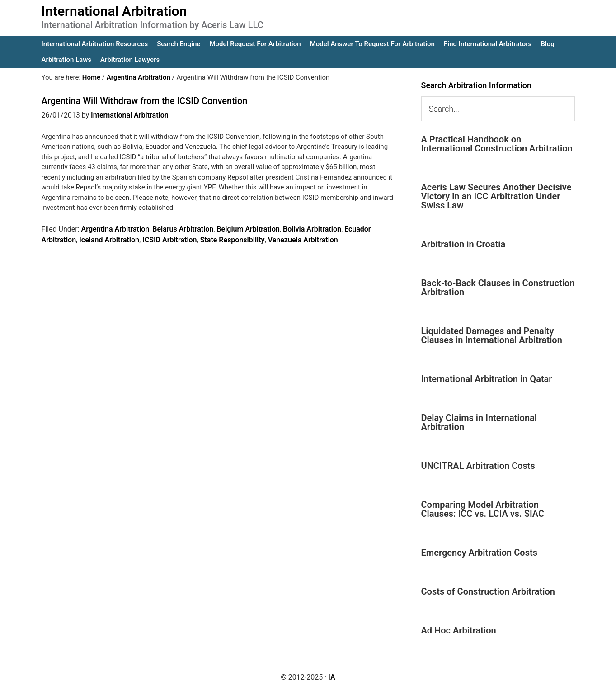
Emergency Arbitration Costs (479, 553)
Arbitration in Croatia (463, 244)
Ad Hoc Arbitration (459, 630)
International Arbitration (114, 11)
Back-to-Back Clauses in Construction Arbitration (498, 288)
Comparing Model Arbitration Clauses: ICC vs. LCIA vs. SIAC (483, 509)
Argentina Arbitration (115, 229)
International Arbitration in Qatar (487, 379)
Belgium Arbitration (248, 229)
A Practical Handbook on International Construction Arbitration (497, 144)
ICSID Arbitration (169, 240)
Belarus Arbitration (183, 229)
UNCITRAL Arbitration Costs (478, 466)
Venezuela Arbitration (303, 240)
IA (332, 677)
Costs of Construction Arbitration (488, 591)
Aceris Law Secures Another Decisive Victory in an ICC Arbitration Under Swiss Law (496, 196)
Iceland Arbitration (109, 240)
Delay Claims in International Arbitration (479, 422)
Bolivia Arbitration (312, 229)
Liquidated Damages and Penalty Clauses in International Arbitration (492, 336)
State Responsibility (233, 240)
